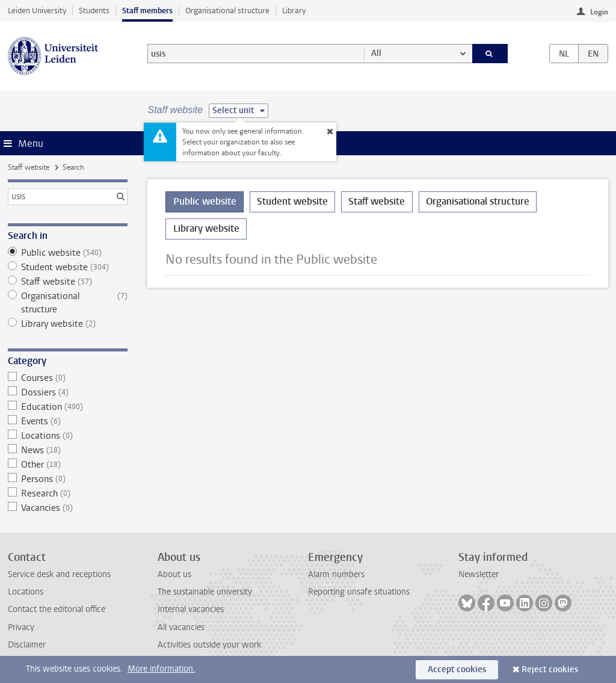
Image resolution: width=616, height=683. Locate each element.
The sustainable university (205, 592)
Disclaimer (27, 645)
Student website (68, 267)
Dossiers (68, 392)
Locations (68, 436)
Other (68, 465)
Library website (68, 324)
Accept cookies (457, 669)
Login (599, 12)
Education (68, 407)
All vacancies (181, 627)
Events (68, 421)
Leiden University (37, 11)
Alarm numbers (336, 574)
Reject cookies (550, 669)
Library (294, 11)
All (376, 53)
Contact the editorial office (57, 609)
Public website (68, 253)
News (68, 450)
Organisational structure (227, 11)
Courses (68, 378)
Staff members (147, 11)
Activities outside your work (209, 645)
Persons (68, 479)
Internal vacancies (191, 609)
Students (94, 11)
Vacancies (68, 508)
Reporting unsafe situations (359, 592)
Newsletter (479, 574)
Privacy (21, 627)
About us (174, 574)
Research (68, 493)
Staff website (29, 167)
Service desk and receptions (59, 574)
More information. (162, 669)
